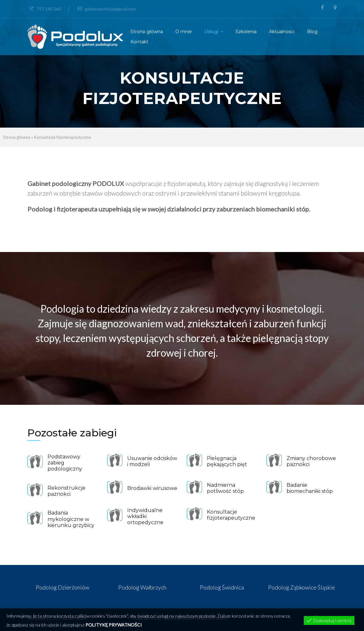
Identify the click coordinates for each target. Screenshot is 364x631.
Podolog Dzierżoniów (62, 587)
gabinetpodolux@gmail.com (107, 9)
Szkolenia (246, 32)
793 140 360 (45, 9)
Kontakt (139, 42)
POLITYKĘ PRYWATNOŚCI (114, 625)
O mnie (184, 32)
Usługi (211, 32)
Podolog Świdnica (222, 587)
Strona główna (147, 32)
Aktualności (282, 32)
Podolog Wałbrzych (142, 587)
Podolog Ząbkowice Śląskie (302, 587)
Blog (312, 32)
